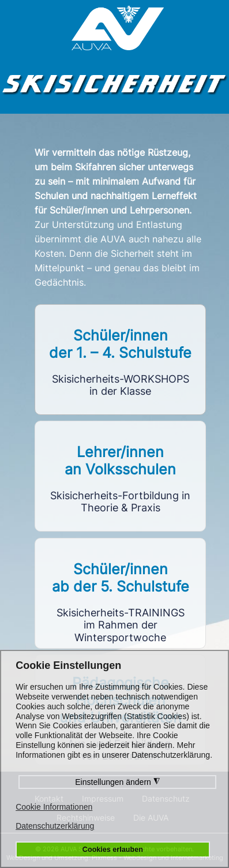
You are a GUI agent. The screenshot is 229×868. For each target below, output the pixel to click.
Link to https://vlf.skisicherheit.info (120, 476)
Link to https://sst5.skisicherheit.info (120, 593)
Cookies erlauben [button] (113, 850)
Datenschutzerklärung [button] (55, 826)
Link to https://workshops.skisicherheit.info (120, 360)
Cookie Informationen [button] (54, 807)
